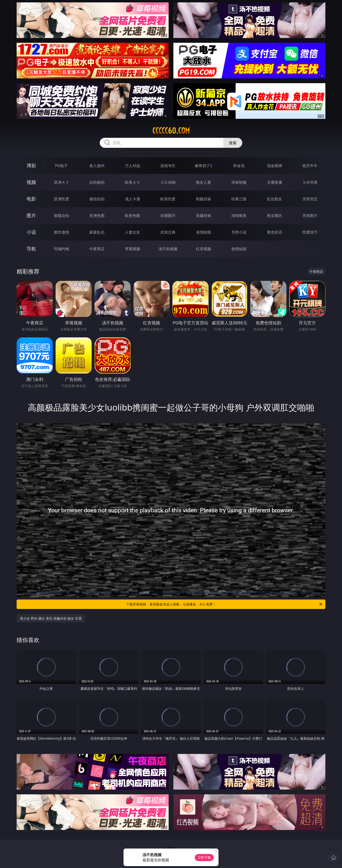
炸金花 (239, 166)
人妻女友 (133, 232)
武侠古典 (168, 232)
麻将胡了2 (203, 166)
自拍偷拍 (97, 182)
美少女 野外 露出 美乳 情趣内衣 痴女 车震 (51, 618)
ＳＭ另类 (310, 182)
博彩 (31, 165)
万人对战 (133, 166)
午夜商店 (97, 249)
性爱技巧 (310, 232)
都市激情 (62, 232)
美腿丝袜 (204, 216)
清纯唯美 (239, 216)
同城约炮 (62, 249)
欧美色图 (133, 216)
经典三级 (239, 199)
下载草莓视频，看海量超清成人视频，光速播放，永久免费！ (225, 604)
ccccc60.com (171, 131)
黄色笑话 (275, 232)
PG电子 (61, 166)
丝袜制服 (239, 182)
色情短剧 (239, 249)
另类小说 (239, 232)
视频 (31, 182)
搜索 (233, 143)
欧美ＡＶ (133, 182)
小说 (31, 232)
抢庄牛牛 (310, 166)
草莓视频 (133, 249)
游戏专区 (168, 166)
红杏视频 (204, 249)
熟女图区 (275, 216)
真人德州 (97, 166)
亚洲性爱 (62, 199)
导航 (31, 249)
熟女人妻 (204, 182)
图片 (31, 215)
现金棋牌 (275, 166)
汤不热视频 (168, 249)
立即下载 (204, 857)
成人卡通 (133, 199)
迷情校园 (204, 232)
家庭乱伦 (97, 232)
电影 (31, 199)
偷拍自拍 (97, 199)
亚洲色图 (97, 216)
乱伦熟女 (275, 199)
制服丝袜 (204, 199)
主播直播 (275, 182)
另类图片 (310, 216)
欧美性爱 (168, 199)
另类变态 (310, 199)
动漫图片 (168, 216)
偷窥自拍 (62, 216)
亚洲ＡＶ (62, 182)
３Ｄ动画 (168, 182)
